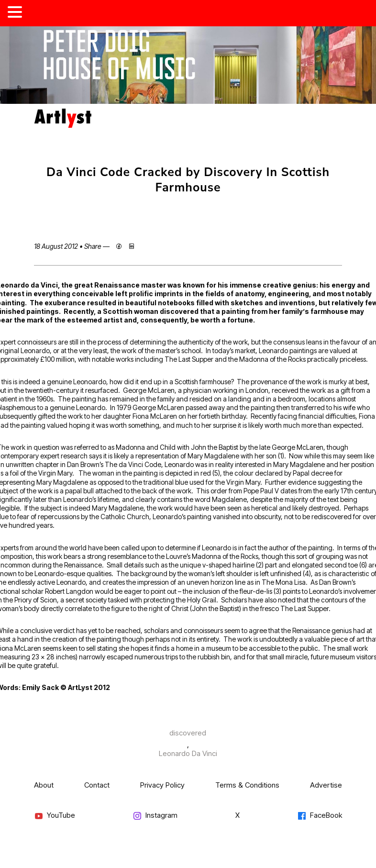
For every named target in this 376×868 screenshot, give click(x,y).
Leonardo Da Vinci (188, 753)
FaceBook (320, 816)
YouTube (55, 816)
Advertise (326, 785)
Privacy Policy (162, 785)
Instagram (155, 816)
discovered (188, 733)
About (44, 785)
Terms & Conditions (247, 785)
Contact (97, 785)
